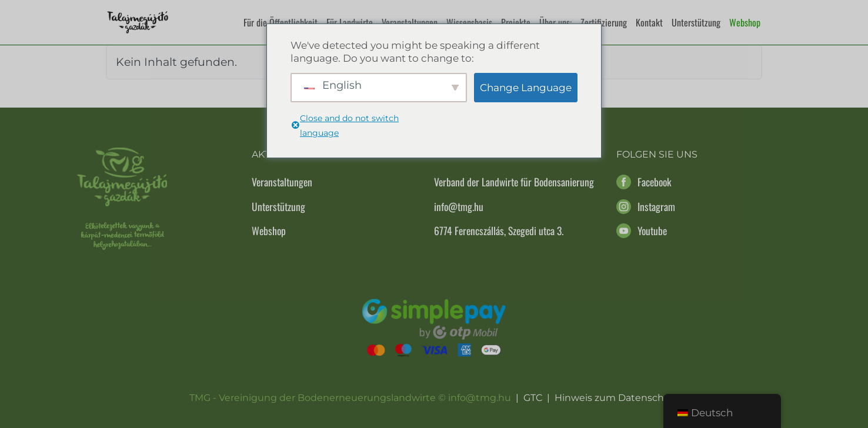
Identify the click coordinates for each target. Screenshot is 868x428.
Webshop (745, 22)
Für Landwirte (350, 22)
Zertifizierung (604, 22)
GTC (533, 398)
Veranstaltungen (410, 22)
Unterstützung (696, 22)
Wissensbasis (469, 22)
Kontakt (649, 22)
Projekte (516, 22)
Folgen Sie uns (657, 154)
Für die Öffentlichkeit (281, 22)
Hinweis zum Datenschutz (617, 398)
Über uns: (555, 22)
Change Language (526, 88)
